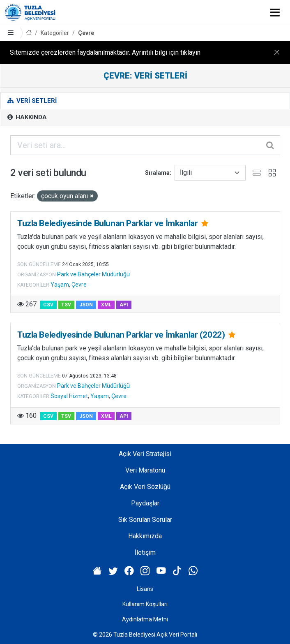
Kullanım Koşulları (145, 604)
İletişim (145, 552)
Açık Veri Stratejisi (145, 454)
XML (106, 305)
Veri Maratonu (145, 470)
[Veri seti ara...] (145, 145)
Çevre (86, 33)
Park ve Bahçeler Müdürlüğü (93, 274)
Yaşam (60, 285)
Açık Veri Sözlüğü (145, 487)
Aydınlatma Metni (145, 619)
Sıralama (157, 173)
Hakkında (27, 117)
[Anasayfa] (29, 33)
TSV (66, 305)
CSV (48, 305)
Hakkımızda (145, 536)
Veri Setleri (32, 101)
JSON (86, 305)
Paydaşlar (145, 503)
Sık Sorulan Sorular (145, 520)
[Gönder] (271, 145)
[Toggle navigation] (275, 12)
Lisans (145, 589)
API (124, 305)
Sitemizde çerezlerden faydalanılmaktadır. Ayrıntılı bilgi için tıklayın (105, 52)
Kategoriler (55, 33)
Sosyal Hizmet (69, 396)
